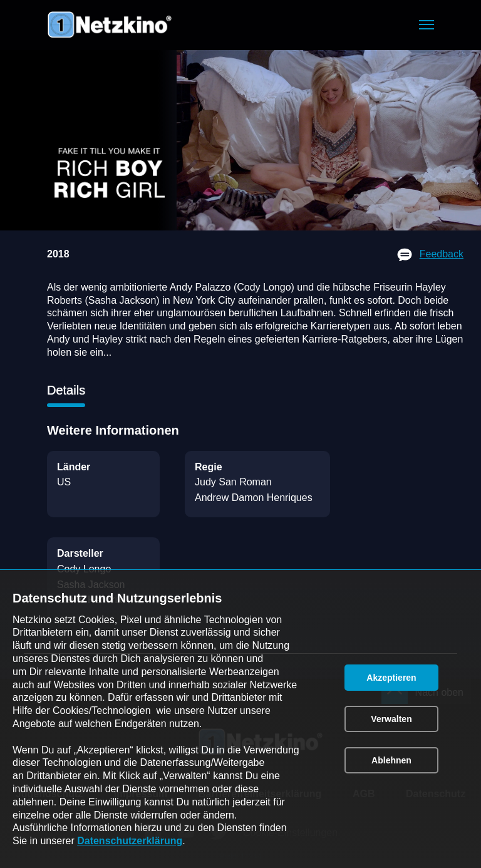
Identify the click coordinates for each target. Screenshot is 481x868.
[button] (427, 25)
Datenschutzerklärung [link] (130, 841)
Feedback (442, 254)
